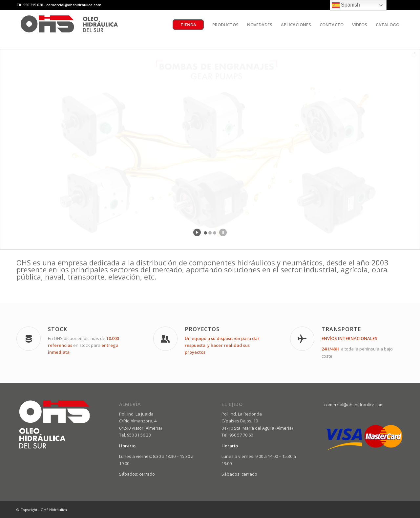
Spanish (346, 5)
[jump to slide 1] (205, 233)
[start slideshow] (197, 232)
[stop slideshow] (223, 232)
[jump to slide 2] (210, 233)
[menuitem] (188, 25)
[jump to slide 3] (215, 233)
